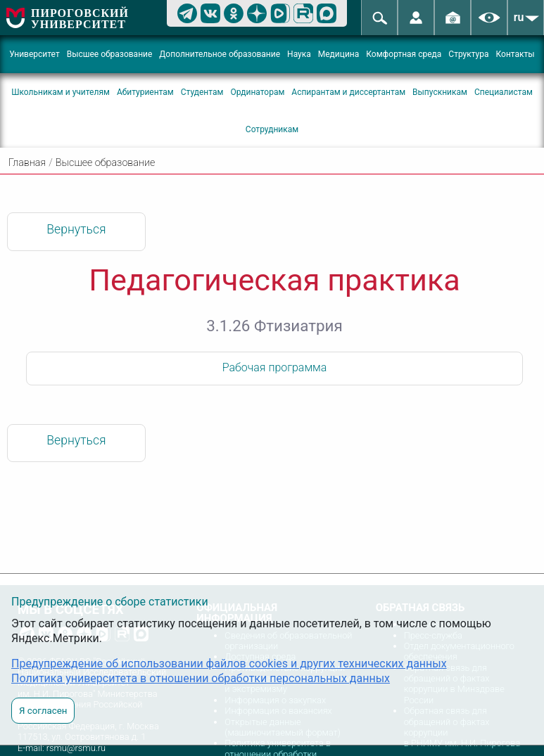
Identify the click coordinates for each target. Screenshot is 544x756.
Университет (34, 54)
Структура (468, 54)
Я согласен (43, 711)
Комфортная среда (404, 54)
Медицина (339, 54)
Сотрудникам (272, 129)
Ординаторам (257, 92)
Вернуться (76, 229)
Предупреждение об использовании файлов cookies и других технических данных (229, 664)
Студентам (202, 92)
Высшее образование (110, 54)
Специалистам (504, 92)
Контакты (515, 54)
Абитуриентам (145, 92)
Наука (299, 54)
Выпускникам (440, 92)
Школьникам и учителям (61, 92)
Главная (27, 163)
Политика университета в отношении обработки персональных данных (201, 678)
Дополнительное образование (220, 54)
